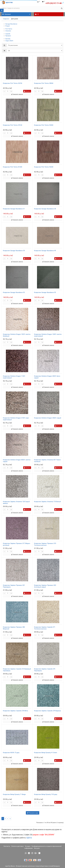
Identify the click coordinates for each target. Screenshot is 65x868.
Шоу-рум (37, 848)
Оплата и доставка (17, 846)
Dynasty (8, 39)
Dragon (8, 26)
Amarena (8, 31)
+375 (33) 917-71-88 (54, 3)
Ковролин (6, 19)
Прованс (8, 36)
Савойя (8, 34)
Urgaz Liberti (9, 41)
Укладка (28, 846)
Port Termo (9, 29)
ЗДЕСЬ (29, 838)
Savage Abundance (11, 24)
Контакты (7, 846)
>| (10, 819)
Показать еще (33, 813)
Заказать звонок (17, 94)
